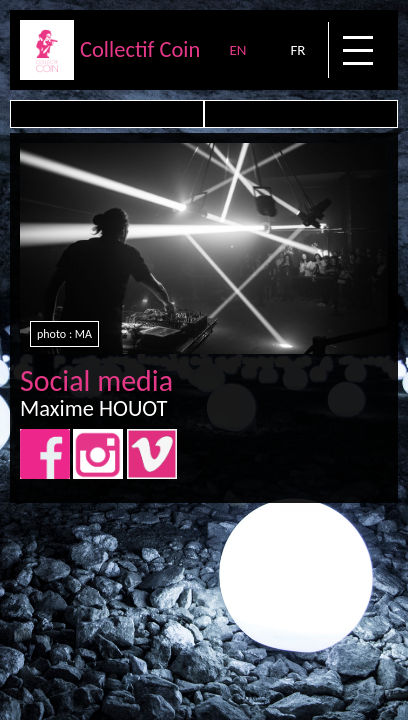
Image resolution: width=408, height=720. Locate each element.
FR (297, 50)
